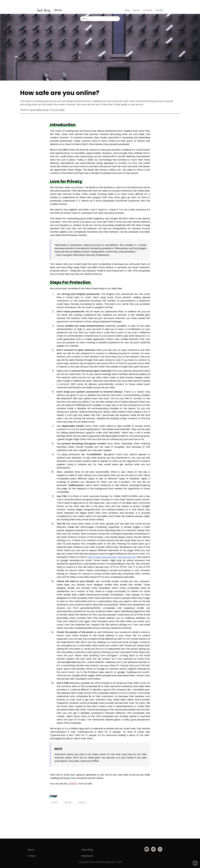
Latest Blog (87, 850)
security (68, 802)
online (54, 802)
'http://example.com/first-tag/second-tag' (112, 557)
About (136, 10)
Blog (127, 10)
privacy (82, 802)
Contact (147, 10)
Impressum (87, 856)
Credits (159, 10)
